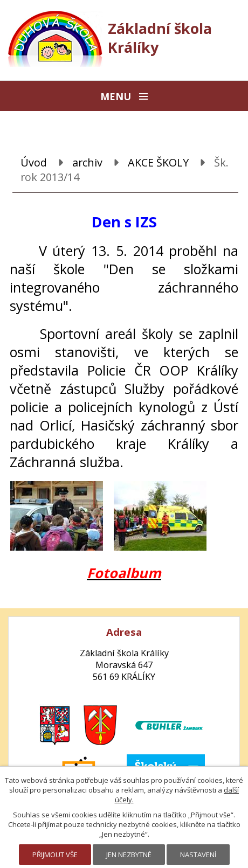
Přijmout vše (55, 855)
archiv (87, 162)
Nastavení (198, 855)
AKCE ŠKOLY (158, 162)
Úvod (34, 162)
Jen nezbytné (129, 855)
